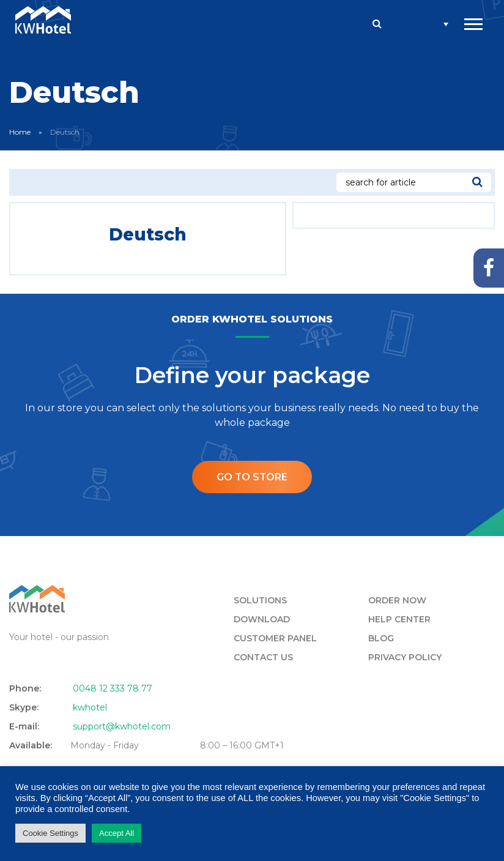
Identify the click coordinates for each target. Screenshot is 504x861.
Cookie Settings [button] (50, 833)
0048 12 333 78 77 (113, 689)
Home (20, 132)
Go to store (252, 477)
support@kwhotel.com (122, 727)
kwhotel (90, 708)
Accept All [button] (117, 833)
